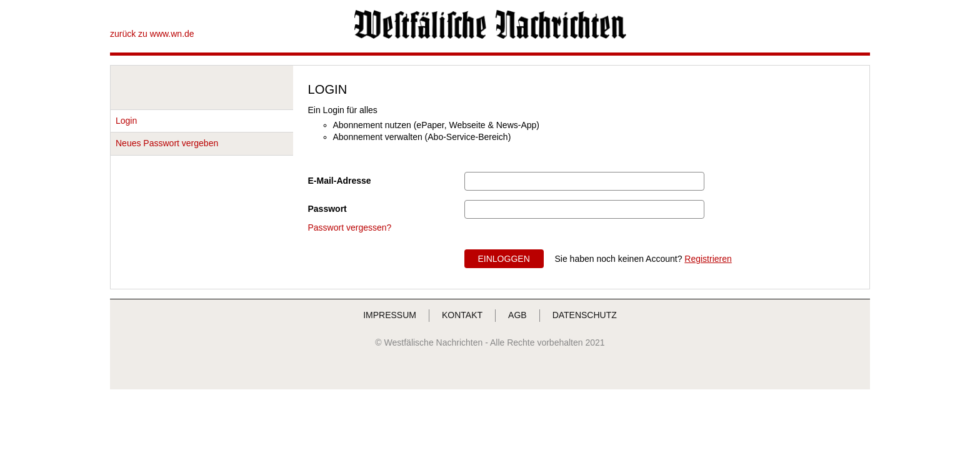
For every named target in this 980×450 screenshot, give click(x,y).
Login (126, 121)
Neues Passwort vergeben (167, 143)
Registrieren (708, 259)
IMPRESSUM (390, 315)
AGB (517, 315)
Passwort (327, 209)
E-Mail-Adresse (340, 181)
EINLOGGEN (504, 259)
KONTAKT (462, 315)
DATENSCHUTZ (585, 315)
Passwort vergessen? (350, 227)
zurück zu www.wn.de (152, 34)
